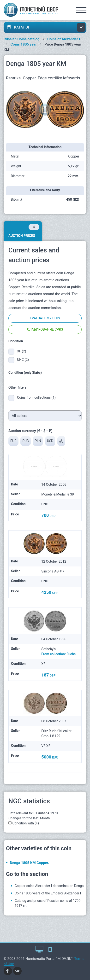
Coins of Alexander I (64, 39)
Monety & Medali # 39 (58, 494)
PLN (38, 441)
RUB (25, 441)
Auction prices (24, 231)
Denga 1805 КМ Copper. (29, 863)
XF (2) (22, 351)
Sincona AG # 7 (53, 571)
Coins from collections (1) (36, 397)
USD (50, 441)
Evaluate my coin (45, 318)
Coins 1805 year (24, 44)
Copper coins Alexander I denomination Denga (49, 886)
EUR (13, 441)
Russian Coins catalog (22, 39)
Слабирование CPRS (45, 329)
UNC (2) (23, 360)
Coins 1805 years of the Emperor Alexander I (48, 893)
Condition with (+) (26, 823)
